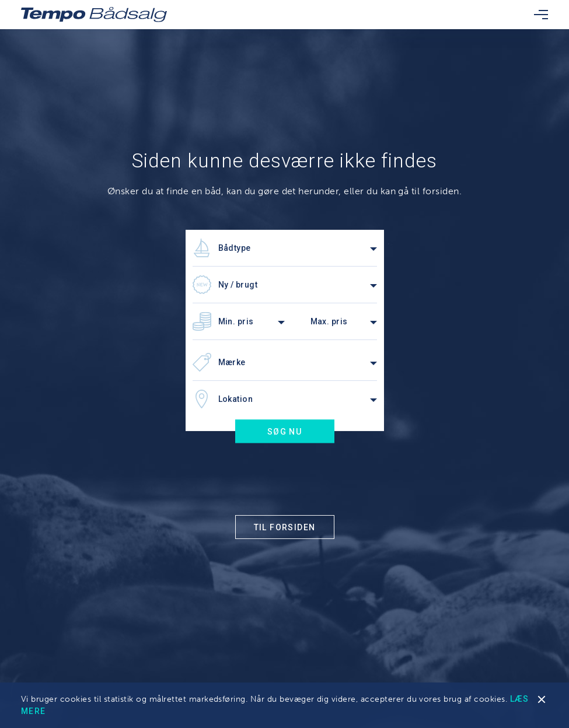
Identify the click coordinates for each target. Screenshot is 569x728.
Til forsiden (285, 527)
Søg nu (284, 432)
